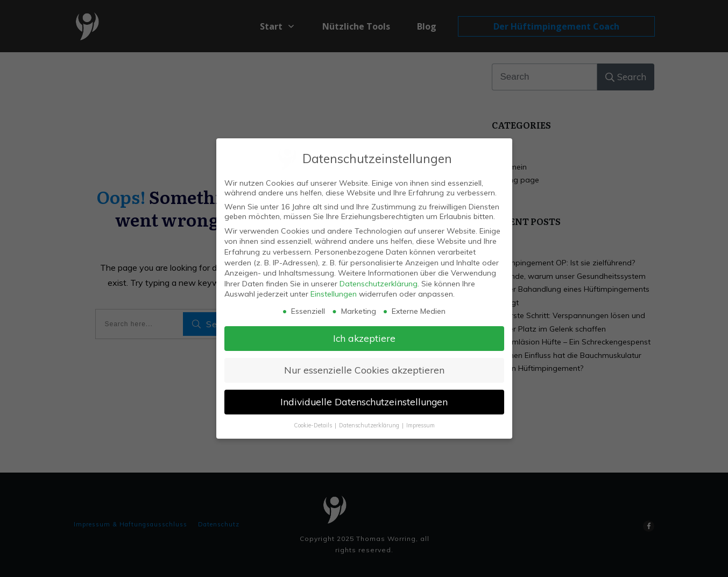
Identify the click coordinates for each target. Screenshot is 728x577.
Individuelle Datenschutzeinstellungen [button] (364, 401)
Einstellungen (334, 293)
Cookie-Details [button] (314, 425)
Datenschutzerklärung (379, 283)
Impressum (420, 425)
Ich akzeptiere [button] (364, 337)
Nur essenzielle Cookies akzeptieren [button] (364, 369)
